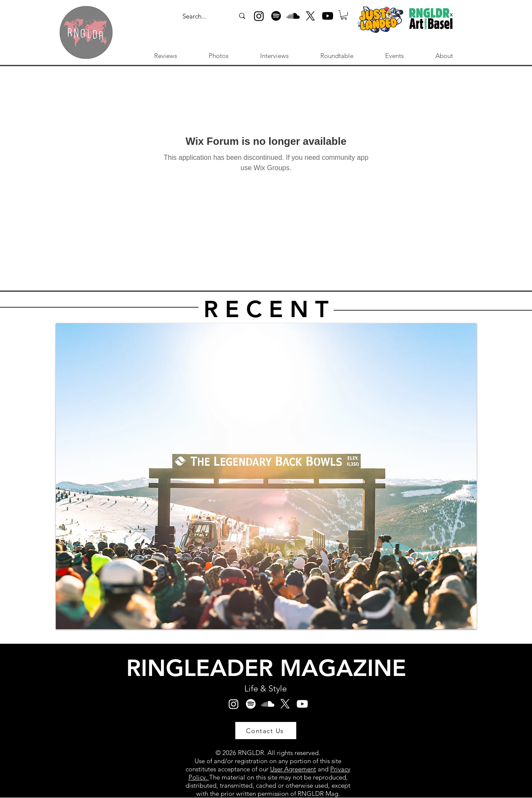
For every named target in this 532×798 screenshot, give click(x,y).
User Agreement (293, 769)
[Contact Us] (266, 731)
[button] (344, 15)
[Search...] (199, 16)
